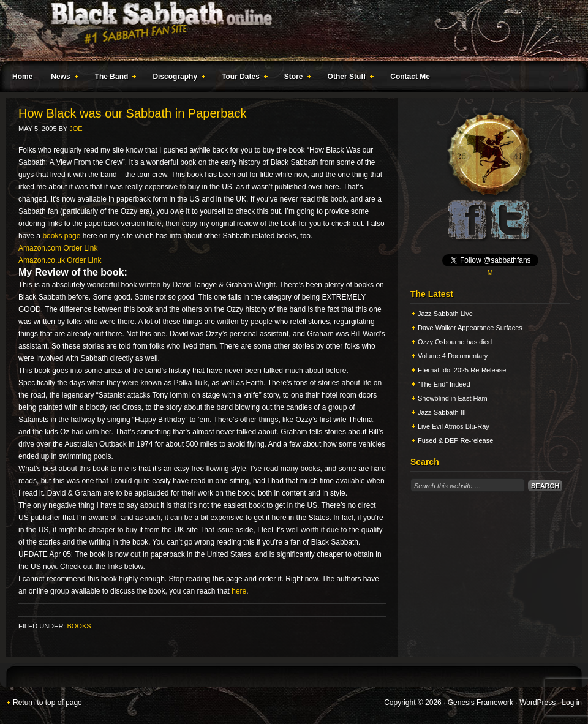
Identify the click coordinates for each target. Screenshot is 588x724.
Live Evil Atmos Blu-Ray (454, 426)
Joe (76, 129)
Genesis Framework (481, 703)
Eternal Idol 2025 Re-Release (462, 370)
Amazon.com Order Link (58, 248)
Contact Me (410, 77)
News (62, 78)
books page (61, 236)
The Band (113, 78)
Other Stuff (349, 78)
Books (79, 626)
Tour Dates (242, 78)
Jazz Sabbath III (442, 412)
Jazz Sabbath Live (445, 314)
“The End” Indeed (444, 384)
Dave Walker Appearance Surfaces (470, 328)
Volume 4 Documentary (453, 356)
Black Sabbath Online (288, 31)
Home (22, 77)
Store (295, 78)
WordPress (537, 703)
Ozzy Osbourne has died (455, 342)
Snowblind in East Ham (453, 398)
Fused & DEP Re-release (455, 440)
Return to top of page (47, 703)
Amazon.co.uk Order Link (60, 260)
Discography (176, 78)
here (239, 591)
